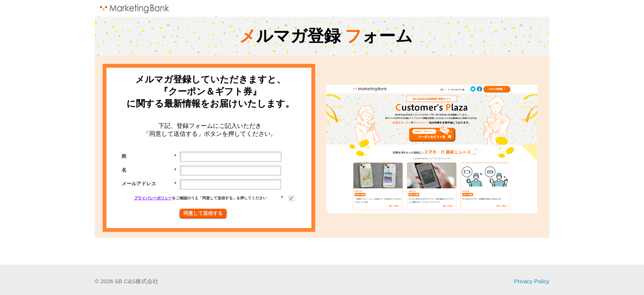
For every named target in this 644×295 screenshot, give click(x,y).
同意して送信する (203, 213)
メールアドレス (149, 184)
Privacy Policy (532, 281)
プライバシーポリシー (153, 198)
